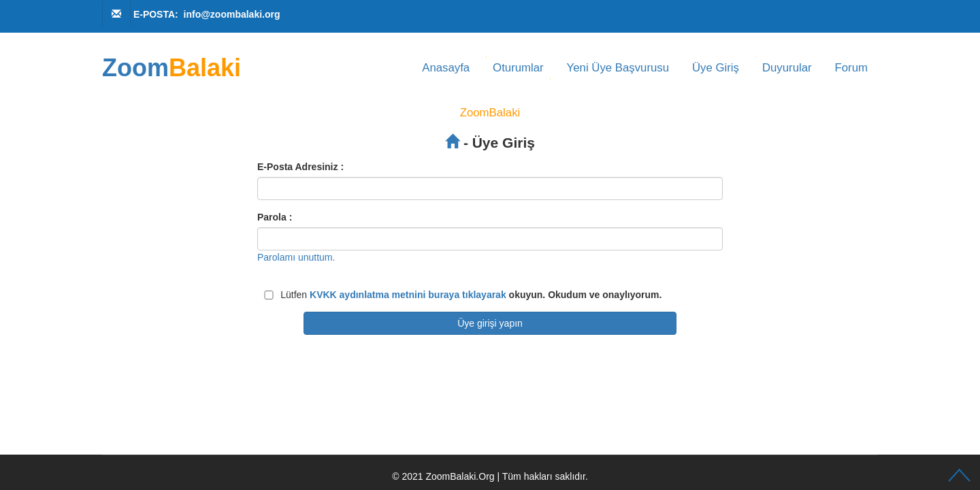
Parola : (275, 217)
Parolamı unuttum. (296, 257)
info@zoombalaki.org (232, 14)
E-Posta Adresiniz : (300, 167)
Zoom (171, 68)
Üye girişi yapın (490, 323)
